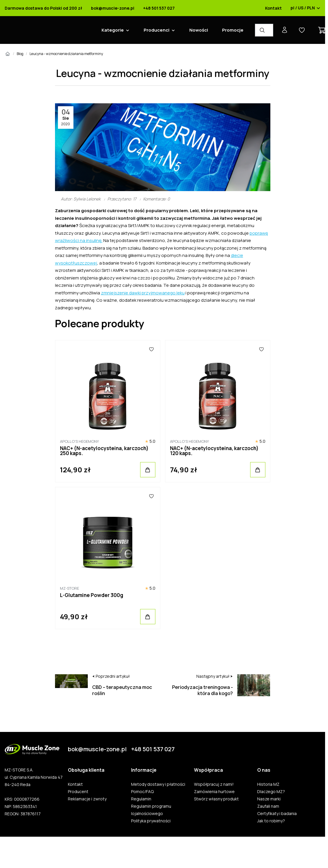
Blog (17, 54)
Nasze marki (266, 799)
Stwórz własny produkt (213, 799)
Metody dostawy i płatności (155, 784)
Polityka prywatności (148, 821)
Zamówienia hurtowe (211, 792)
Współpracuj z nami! (211, 784)
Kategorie (110, 30)
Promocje (230, 30)
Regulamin (138, 799)
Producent (75, 792)
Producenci (154, 30)
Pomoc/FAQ (139, 792)
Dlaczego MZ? (268, 792)
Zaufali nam (265, 806)
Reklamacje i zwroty (84, 799)
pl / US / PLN (303, 8)
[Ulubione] (149, 349)
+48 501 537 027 (156, 8)
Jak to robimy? (268, 821)
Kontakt (271, 8)
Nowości (196, 30)
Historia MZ (265, 784)
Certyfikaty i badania (274, 814)
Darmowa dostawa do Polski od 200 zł (41, 8)
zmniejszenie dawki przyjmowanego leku (140, 293)
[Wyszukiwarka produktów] (261, 30)
